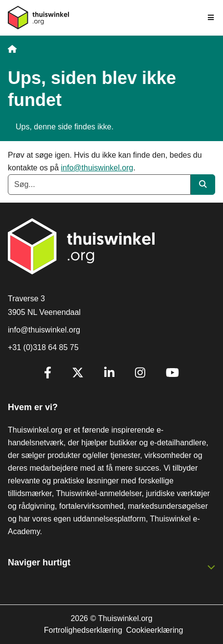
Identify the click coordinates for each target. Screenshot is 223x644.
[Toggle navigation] (211, 18)
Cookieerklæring (155, 630)
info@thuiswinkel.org (97, 168)
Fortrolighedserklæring (83, 630)
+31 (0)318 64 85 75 (43, 347)
